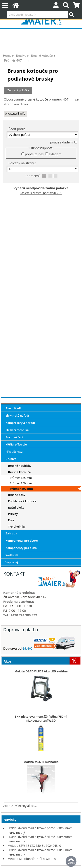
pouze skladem (61, 142)
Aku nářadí (13, 408)
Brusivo (11, 459)
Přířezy (13, 514)
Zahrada (11, 533)
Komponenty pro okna (21, 548)
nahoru (71, 861)
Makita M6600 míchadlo (41, 762)
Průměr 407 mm (21, 489)
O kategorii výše (15, 114)
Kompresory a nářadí (20, 423)
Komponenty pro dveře (22, 541)
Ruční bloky (16, 507)
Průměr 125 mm (21, 478)
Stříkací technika (17, 430)
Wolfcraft (12, 555)
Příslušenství (14, 452)
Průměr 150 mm (21, 483)
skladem (55, 154)
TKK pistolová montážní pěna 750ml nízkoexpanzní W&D (41, 719)
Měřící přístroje (16, 444)
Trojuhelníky (17, 527)
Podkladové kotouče (22, 501)
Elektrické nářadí (17, 415)
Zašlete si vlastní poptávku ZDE (41, 193)
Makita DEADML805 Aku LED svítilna (41, 671)
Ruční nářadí (14, 437)
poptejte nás (34, 154)
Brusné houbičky (20, 466)
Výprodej (12, 562)
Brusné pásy (17, 495)
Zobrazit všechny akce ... (20, 806)
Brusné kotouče (19, 472)
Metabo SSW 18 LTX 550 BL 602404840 (34, 846)
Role (11, 520)
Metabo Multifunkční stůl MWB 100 (32, 859)
